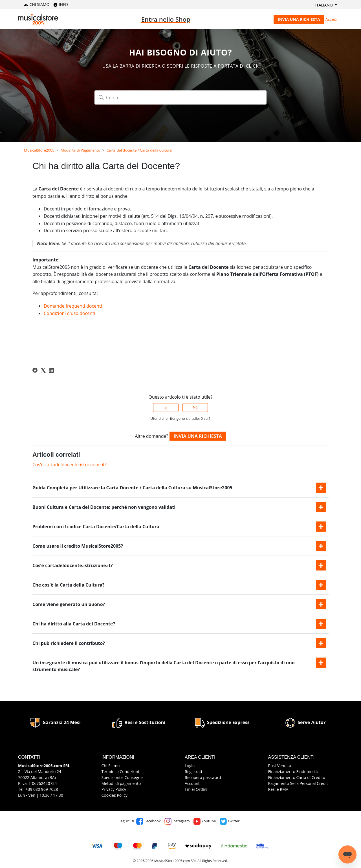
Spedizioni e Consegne (122, 777)
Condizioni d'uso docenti (70, 313)
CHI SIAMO (37, 4)
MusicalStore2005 (39, 150)
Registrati (193, 772)
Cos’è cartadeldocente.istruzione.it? (70, 465)
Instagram (177, 821)
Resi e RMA (278, 789)
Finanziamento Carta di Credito (297, 777)
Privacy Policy (114, 789)
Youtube (205, 821)
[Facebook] (35, 370)
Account (192, 783)
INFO (61, 4)
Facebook (148, 821)
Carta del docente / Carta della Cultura (139, 150)
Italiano (325, 5)
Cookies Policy (115, 795)
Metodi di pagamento (121, 783)
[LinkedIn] (51, 370)
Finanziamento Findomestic (293, 772)
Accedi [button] (331, 19)
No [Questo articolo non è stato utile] (195, 407)
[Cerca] (180, 97)
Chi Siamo (111, 766)
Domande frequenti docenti (73, 306)
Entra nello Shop (166, 19)
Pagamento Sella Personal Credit (298, 783)
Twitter (230, 821)
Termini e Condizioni (120, 772)
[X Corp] (43, 370)
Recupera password (203, 777)
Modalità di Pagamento (80, 150)
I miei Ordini (196, 789)
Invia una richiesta (299, 19)
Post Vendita (280, 766)
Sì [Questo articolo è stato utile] (166, 407)
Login (190, 766)
